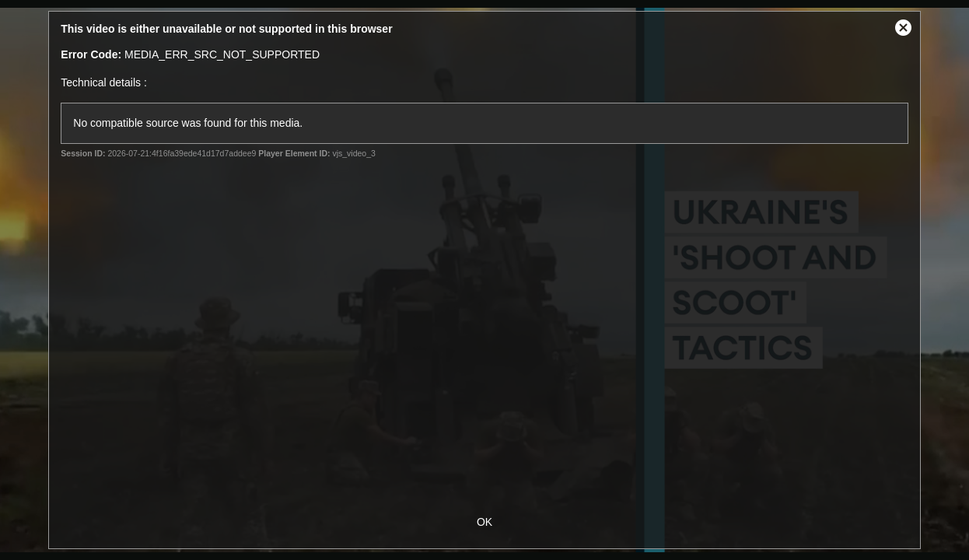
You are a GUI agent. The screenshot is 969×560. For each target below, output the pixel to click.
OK (484, 522)
